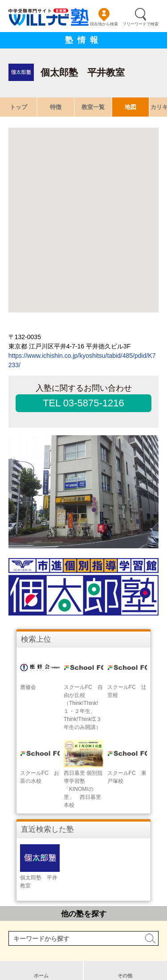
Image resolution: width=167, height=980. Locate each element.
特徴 (56, 107)
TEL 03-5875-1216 (83, 403)
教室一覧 (93, 107)
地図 (130, 107)
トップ (18, 107)
